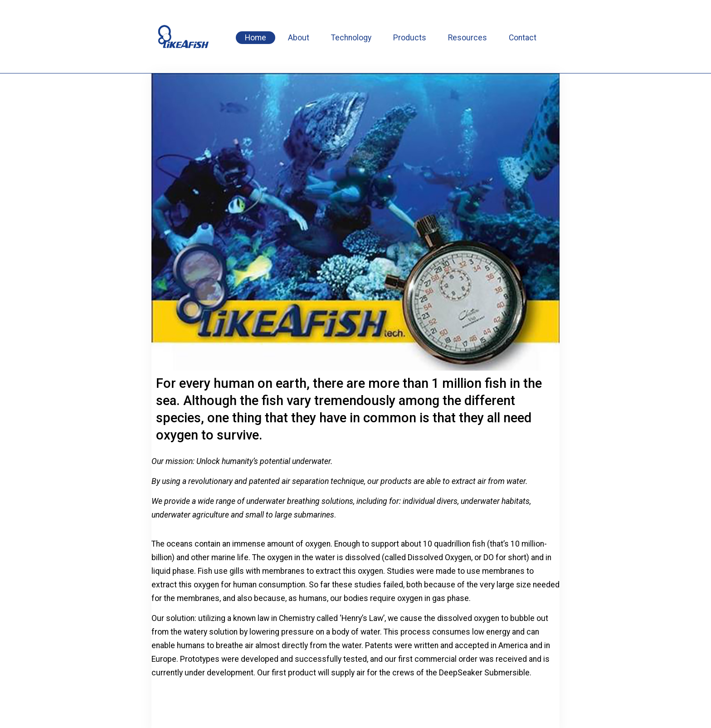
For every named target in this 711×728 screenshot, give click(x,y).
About (299, 38)
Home (256, 38)
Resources (468, 38)
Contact (523, 38)
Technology (351, 38)
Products (410, 38)
